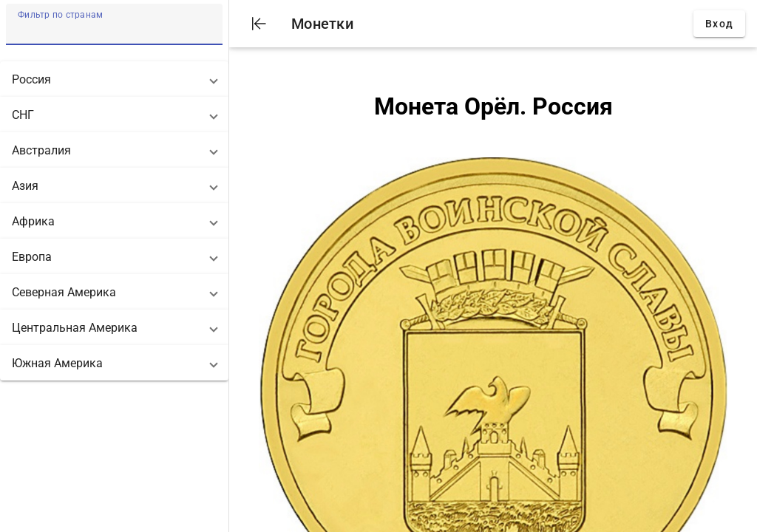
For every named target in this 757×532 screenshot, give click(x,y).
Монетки (322, 24)
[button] (114, 79)
